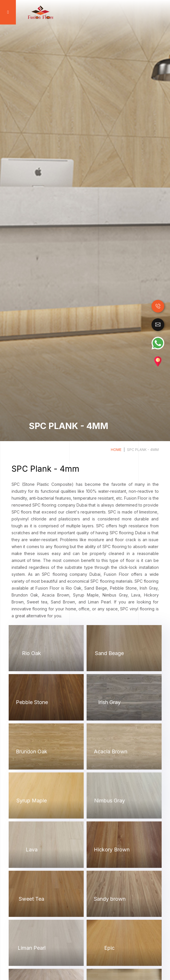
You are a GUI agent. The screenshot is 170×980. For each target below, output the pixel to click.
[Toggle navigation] (7, 12)
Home (116, 450)
